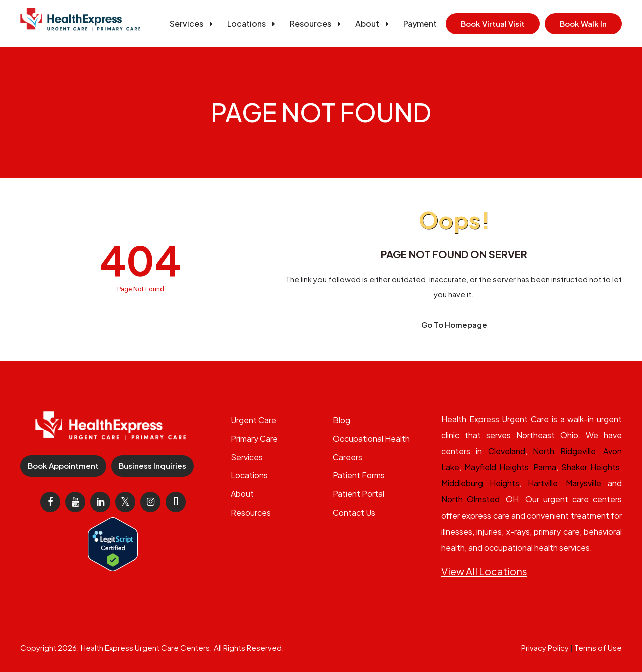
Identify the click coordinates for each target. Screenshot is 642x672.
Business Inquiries (152, 466)
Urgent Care (254, 420)
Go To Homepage (454, 325)
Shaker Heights (591, 467)
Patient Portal (358, 494)
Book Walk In (583, 23)
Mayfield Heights (497, 467)
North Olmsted (470, 499)
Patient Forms (359, 475)
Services (193, 23)
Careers (347, 457)
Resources (317, 23)
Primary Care (254, 439)
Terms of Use (598, 648)
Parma (545, 467)
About (374, 23)
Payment (420, 23)
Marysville (584, 483)
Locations (253, 23)
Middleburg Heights (480, 483)
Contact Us (354, 512)
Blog (341, 420)
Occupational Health (371, 439)
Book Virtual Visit (493, 23)
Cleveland (507, 451)
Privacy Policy (545, 648)
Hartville (543, 483)
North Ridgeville (564, 451)
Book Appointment (63, 466)
